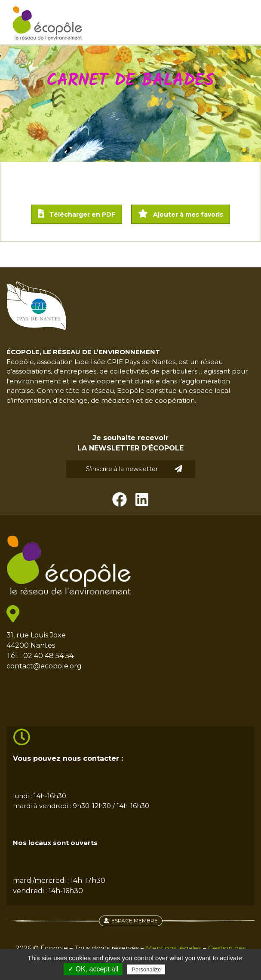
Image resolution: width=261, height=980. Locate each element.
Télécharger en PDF (77, 214)
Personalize (146, 969)
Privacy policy (188, 969)
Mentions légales (173, 948)
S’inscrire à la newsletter (134, 469)
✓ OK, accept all (93, 969)
